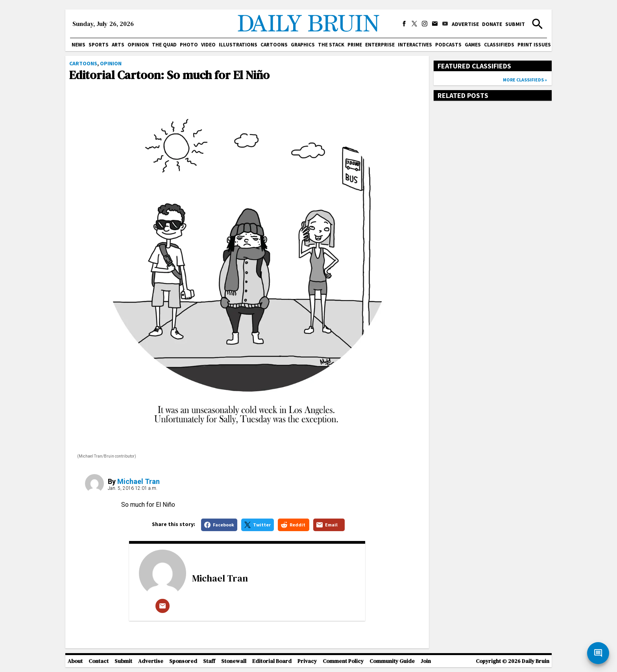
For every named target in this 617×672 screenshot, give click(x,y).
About (75, 661)
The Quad (164, 45)
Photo (189, 45)
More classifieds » (525, 80)
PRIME (355, 45)
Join (426, 661)
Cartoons (274, 45)
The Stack (331, 45)
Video (208, 45)
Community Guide (392, 661)
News (79, 45)
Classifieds (499, 45)
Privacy (307, 661)
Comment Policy (343, 661)
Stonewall (234, 661)
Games (473, 45)
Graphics (303, 45)
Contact (99, 661)
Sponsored (183, 661)
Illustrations (238, 45)
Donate (492, 24)
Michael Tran (139, 481)
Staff (209, 661)
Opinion (138, 45)
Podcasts (448, 45)
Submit (515, 24)
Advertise (465, 24)
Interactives (415, 45)
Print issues (534, 45)
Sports (99, 45)
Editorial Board (272, 661)
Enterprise (380, 45)
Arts (118, 45)
